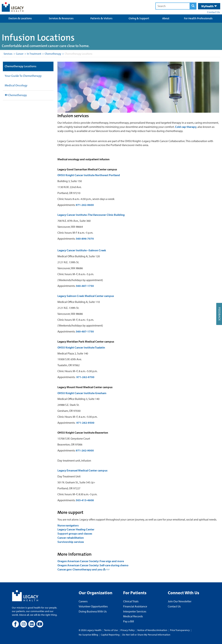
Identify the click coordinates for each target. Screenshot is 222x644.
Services (8, 54)
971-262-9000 (85, 450)
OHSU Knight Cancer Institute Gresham (82, 393)
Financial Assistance (135, 606)
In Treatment (34, 54)
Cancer (20, 54)
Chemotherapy (53, 54)
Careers (83, 601)
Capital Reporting (110, 635)
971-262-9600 (85, 205)
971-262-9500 (85, 423)
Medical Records (133, 616)
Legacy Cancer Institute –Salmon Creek (82, 250)
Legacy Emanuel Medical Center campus (82, 470)
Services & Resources (61, 18)
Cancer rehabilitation (71, 538)
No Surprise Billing (88, 635)
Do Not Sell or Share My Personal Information (146, 635)
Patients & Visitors (101, 18)
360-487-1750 (85, 286)
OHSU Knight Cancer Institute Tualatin (81, 347)
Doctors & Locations (20, 18)
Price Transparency (180, 630)
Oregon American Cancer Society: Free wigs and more (91, 561)
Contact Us (213, 12)
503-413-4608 (85, 500)
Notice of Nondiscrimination (152, 630)
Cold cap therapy (186, 127)
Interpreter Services (135, 611)
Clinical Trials (131, 601)
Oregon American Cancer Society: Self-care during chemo (93, 565)
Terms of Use (111, 630)
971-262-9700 (85, 377)
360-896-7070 (85, 239)
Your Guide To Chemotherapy (23, 76)
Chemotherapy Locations (21, 66)
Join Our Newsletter (180, 601)
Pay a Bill (129, 621)
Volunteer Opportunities (93, 606)
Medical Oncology (16, 85)
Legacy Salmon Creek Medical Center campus (86, 296)
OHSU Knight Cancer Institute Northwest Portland (89, 175)
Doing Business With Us (93, 611)
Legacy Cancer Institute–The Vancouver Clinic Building (91, 215)
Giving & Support (139, 18)
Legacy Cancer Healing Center (76, 529)
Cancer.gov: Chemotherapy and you (80, 569)
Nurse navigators (68, 525)
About (166, 18)
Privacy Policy (128, 630)
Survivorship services (71, 542)
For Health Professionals (198, 18)
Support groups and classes (75, 533)
